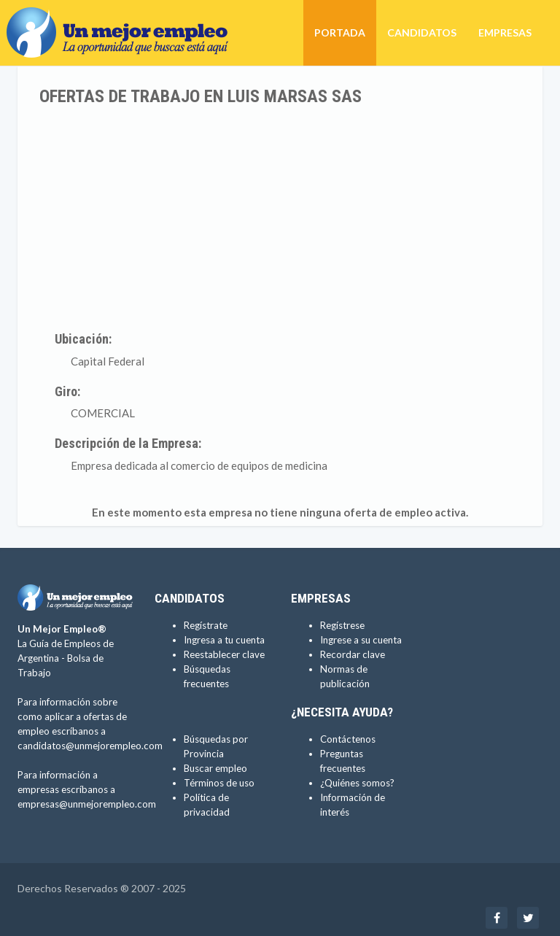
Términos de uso (219, 783)
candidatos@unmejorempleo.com (90, 746)
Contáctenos (348, 739)
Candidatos (422, 32)
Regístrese (342, 625)
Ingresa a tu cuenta (224, 640)
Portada (340, 32)
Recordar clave (353, 654)
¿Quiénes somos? (357, 783)
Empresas (505, 32)
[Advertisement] (280, 215)
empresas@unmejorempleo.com (87, 804)
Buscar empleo (215, 768)
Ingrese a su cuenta (361, 640)
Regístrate (206, 625)
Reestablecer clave (224, 654)
